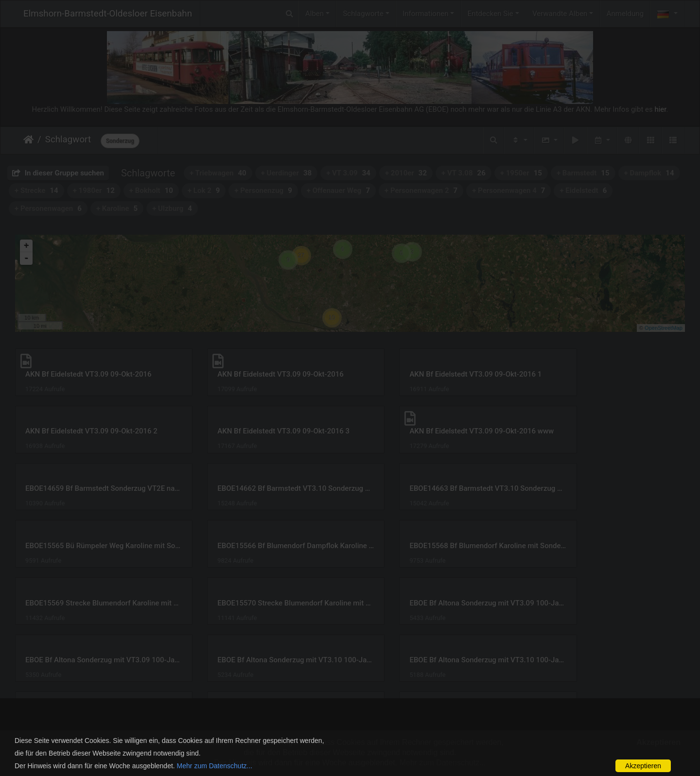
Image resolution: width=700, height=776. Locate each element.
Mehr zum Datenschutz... (215, 766)
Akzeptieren (643, 766)
